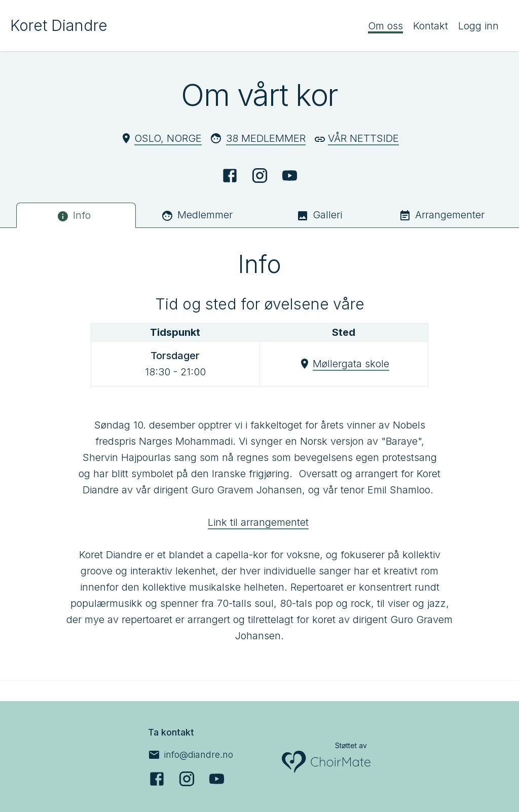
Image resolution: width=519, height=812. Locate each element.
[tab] (76, 215)
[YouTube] (290, 176)
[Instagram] (260, 176)
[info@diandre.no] (191, 755)
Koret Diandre (59, 25)
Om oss (385, 26)
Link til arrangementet (258, 522)
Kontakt (431, 26)
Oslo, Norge (168, 138)
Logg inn (478, 26)
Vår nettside (363, 138)
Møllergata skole (351, 364)
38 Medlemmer (266, 138)
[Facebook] (230, 176)
